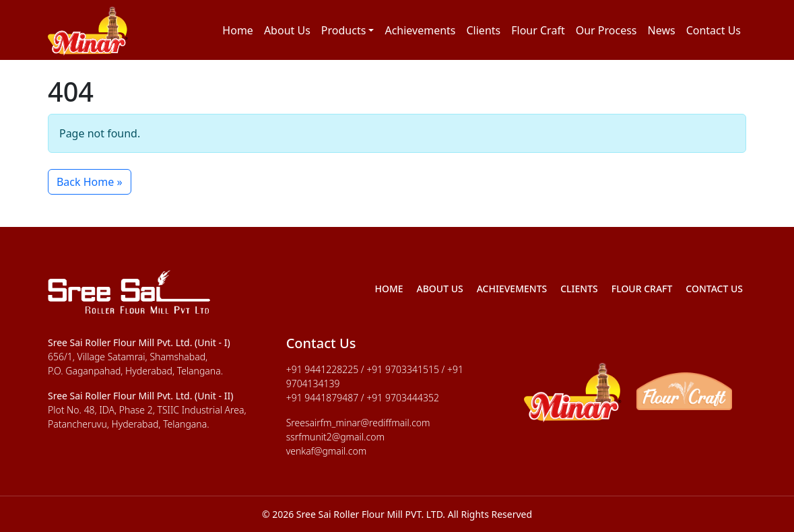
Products (344, 30)
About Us (287, 30)
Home (238, 30)
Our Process (606, 30)
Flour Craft (538, 30)
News (662, 30)
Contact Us (714, 30)
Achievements (420, 30)
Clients (484, 30)
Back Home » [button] (90, 182)
